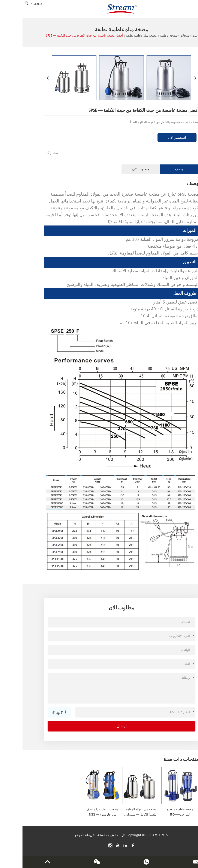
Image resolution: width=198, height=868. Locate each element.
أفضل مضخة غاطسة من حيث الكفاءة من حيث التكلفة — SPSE (62, 36)
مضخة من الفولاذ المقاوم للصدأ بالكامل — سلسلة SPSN (119, 815)
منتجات (162, 36)
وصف (157, 169)
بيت (172, 36)
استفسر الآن (154, 138)
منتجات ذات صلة (158, 759)
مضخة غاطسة (146, 36)
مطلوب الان (118, 169)
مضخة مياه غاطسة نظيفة (119, 36)
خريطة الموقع (62, 835)
